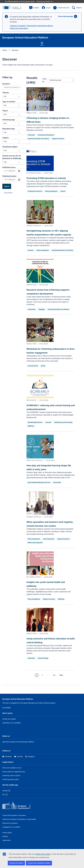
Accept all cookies (16, 863)
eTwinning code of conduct (11, 776)
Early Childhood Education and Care (39, 482)
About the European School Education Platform (18, 742)
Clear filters (8, 193)
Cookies (5, 836)
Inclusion (31, 250)
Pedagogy (42, 309)
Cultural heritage (43, 658)
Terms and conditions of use (12, 768)
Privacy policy (7, 833)
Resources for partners (10, 823)
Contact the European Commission (14, 815)
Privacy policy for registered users (14, 772)
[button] (34, 8)
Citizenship (31, 135)
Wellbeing (31, 426)
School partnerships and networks (38, 139)
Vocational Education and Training (62, 250)
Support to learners (58, 139)
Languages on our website (11, 827)
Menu (42, 44)
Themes (6, 93)
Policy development (51, 191)
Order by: (44, 80)
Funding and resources (35, 191)
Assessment (32, 309)
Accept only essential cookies (39, 863)
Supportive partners (63, 539)
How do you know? (44, 1)
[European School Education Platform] (13, 7)
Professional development (46, 135)
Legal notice (6, 840)
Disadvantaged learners (35, 422)
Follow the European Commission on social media (19, 819)
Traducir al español (18, 26)
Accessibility (7, 708)
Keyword (6, 84)
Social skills (57, 482)
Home (5, 50)
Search (7, 186)
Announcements (33, 366)
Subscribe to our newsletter (12, 723)
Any (5, 96)
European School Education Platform (18, 699)
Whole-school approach (35, 543)
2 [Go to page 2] (42, 675)
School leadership (49, 539)
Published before (9, 176)
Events (43, 366)
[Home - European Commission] (18, 806)
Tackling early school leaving (63, 422)
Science (63, 191)
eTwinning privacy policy (10, 779)
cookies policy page (42, 854)
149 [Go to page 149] (54, 675)
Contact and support (9, 719)
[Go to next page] (63, 675)
